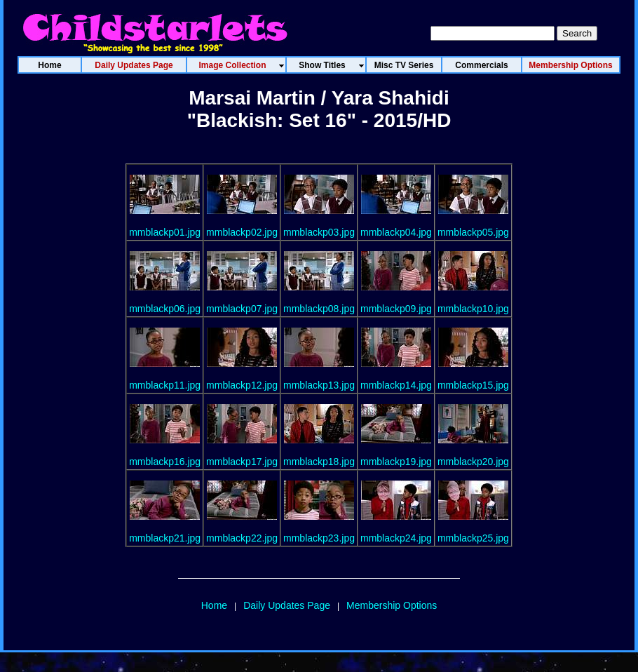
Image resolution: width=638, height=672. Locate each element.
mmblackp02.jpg (242, 232)
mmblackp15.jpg (473, 385)
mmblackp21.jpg (165, 538)
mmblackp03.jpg (319, 232)
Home (214, 605)
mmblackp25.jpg (473, 538)
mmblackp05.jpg (473, 232)
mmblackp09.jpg (396, 309)
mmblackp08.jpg (319, 309)
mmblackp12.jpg (242, 385)
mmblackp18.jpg (319, 462)
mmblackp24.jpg (396, 538)
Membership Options (392, 605)
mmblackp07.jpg (242, 309)
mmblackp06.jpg (165, 309)
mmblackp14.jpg (396, 385)
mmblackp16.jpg (165, 462)
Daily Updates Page (287, 605)
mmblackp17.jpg (242, 462)
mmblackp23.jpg (319, 538)
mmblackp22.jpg (242, 538)
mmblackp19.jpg (396, 462)
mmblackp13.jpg (319, 385)
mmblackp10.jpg (473, 309)
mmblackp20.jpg (473, 462)
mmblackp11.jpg (165, 385)
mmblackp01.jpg (165, 232)
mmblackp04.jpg (396, 232)
